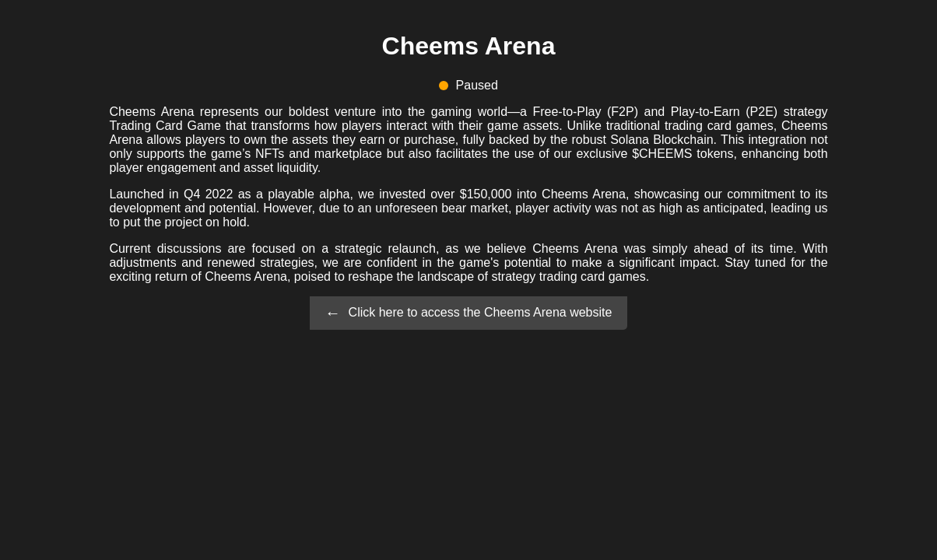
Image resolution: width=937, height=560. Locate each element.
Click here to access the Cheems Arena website (481, 311)
